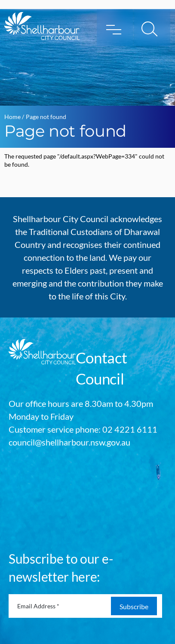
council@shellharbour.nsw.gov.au (69, 442)
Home (12, 117)
